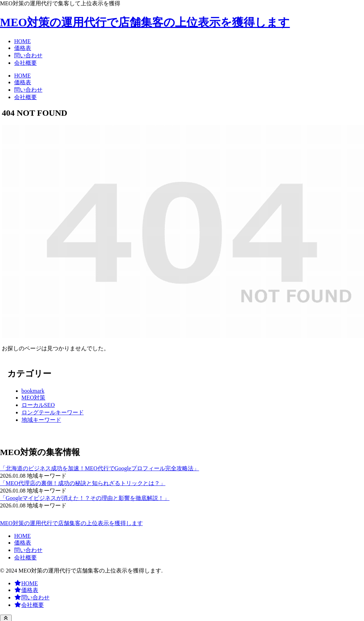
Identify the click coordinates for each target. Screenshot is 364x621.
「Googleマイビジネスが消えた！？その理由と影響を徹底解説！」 (85, 498)
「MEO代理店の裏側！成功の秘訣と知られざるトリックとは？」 (83, 483)
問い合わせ (28, 550)
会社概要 (25, 557)
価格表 (23, 543)
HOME (22, 536)
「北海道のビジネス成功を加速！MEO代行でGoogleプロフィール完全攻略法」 (100, 468)
